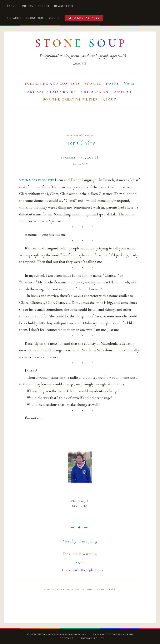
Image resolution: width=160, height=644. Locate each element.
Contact (67, 638)
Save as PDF (80, 164)
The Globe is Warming (80, 554)
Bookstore (35, 18)
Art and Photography (52, 92)
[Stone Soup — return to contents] (81, 43)
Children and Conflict (107, 92)
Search (15, 18)
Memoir (129, 84)
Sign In (54, 18)
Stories (93, 84)
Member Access (84, 18)
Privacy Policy (92, 638)
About (12, 6)
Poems (112, 84)
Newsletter (64, 6)
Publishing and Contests (52, 84)
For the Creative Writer (71, 99)
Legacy (80, 562)
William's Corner (36, 6)
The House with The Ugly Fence (80, 570)
